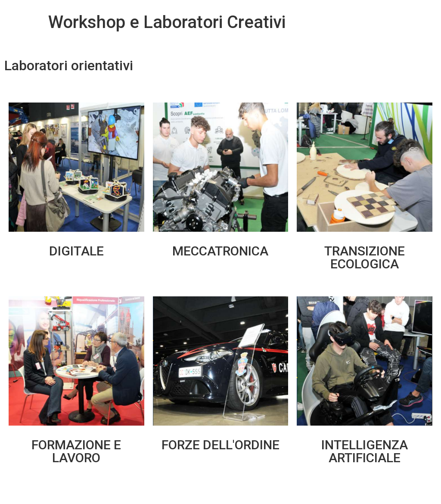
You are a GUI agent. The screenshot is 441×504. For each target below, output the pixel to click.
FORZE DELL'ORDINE (220, 445)
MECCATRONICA (220, 251)
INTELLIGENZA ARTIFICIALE (365, 451)
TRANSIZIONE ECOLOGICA (365, 257)
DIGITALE (76, 251)
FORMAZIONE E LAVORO (76, 451)
